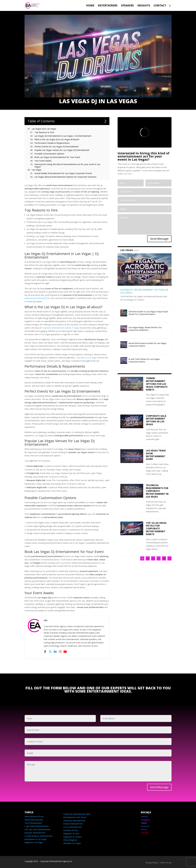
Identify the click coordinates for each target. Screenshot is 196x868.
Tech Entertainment (33, 823)
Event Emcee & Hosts (34, 816)
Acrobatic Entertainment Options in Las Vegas (144, 291)
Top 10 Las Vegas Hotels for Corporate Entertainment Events (156, 529)
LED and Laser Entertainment (37, 829)
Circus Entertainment (72, 827)
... (159, 558)
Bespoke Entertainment (35, 833)
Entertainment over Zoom (75, 817)
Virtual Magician (70, 840)
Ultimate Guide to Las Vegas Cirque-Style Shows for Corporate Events (148, 313)
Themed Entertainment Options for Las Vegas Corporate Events (157, 384)
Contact (160, 6)
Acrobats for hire (71, 830)
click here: (128, 174)
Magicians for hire (71, 834)
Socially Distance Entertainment (38, 836)
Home (90, 6)
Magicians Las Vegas (34, 842)
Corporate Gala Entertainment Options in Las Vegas (156, 420)
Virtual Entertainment (34, 820)
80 (164, 558)
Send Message (159, 239)
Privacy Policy (151, 863)
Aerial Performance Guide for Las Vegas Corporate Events (147, 344)
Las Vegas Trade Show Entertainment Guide (156, 455)
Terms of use (166, 863)
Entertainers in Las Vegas (36, 839)
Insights (144, 6)
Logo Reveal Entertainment (37, 826)
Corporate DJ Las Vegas (86, 358)
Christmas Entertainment (74, 821)
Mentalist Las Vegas (72, 843)
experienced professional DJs (37, 298)
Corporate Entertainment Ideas (77, 814)
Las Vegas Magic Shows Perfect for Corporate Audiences (145, 329)
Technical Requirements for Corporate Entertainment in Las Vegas (157, 491)
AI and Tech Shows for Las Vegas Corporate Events (144, 360)
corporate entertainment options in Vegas (61, 328)
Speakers (127, 6)
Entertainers (108, 6)
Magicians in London (72, 837)
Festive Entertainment (73, 824)
